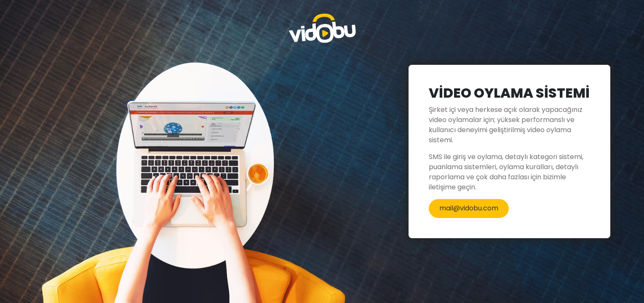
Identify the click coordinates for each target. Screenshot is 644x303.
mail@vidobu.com (469, 208)
